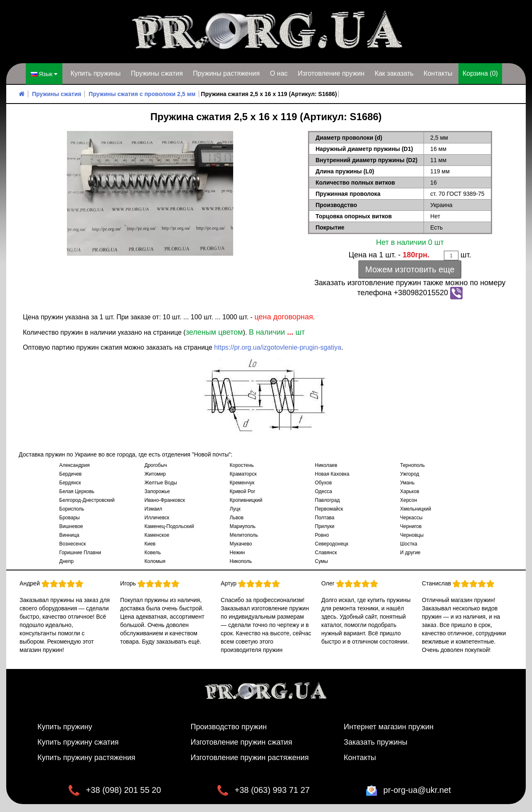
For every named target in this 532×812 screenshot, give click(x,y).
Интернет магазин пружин (389, 726)
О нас (279, 73)
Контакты (438, 73)
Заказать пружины (376, 742)
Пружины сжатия (157, 73)
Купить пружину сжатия (78, 742)
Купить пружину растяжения (86, 757)
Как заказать (394, 73)
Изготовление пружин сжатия (241, 742)
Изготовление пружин (331, 73)
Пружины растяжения (226, 73)
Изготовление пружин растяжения (250, 757)
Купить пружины (96, 73)
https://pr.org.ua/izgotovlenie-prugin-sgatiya (278, 347)
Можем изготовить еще (410, 269)
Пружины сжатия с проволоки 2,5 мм (142, 94)
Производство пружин (229, 726)
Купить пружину (65, 726)
